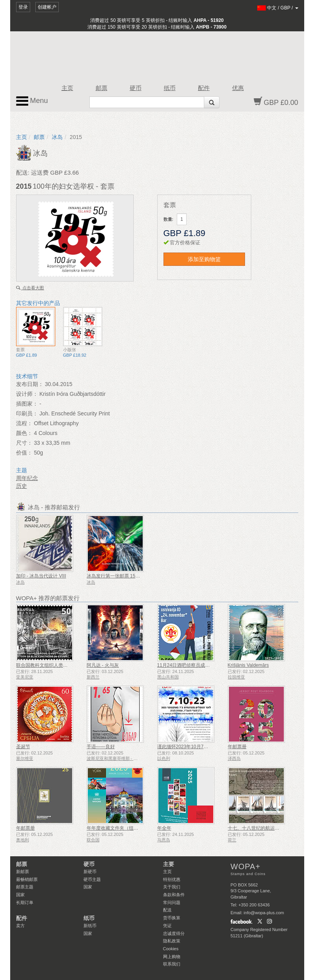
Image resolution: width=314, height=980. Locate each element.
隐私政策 (172, 941)
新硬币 (90, 872)
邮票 (102, 88)
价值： (24, 453)
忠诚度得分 (174, 933)
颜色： (24, 433)
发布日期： (30, 384)
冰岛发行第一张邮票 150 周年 (118, 576)
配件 (204, 88)
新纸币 (90, 926)
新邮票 (23, 872)
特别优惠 (172, 879)
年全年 (164, 828)
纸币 (170, 88)
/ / (278, 8)
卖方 (20, 926)
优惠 (238, 88)
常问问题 (172, 902)
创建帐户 (47, 7)
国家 (20, 895)
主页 (67, 88)
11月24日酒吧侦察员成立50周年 (191, 665)
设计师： (27, 394)
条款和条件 (174, 895)
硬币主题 (92, 879)
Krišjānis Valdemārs (248, 665)
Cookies (171, 949)
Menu (32, 101)
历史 (22, 486)
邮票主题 (25, 887)
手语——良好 (101, 747)
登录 (23, 7)
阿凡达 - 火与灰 (103, 665)
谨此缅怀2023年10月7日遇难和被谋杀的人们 (204, 747)
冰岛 (57, 137)
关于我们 (172, 887)
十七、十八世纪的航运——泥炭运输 (265, 828)
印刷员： (27, 413)
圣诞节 (23, 747)
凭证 (167, 926)
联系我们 (172, 964)
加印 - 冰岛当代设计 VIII (41, 576)
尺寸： (24, 443)
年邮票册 (237, 747)
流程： (24, 423)
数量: (169, 219)
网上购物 (172, 957)
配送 (167, 910)
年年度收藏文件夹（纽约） (115, 828)
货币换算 (172, 918)
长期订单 (25, 902)
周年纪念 (27, 478)
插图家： (27, 404)
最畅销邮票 (27, 879)
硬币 (136, 88)
